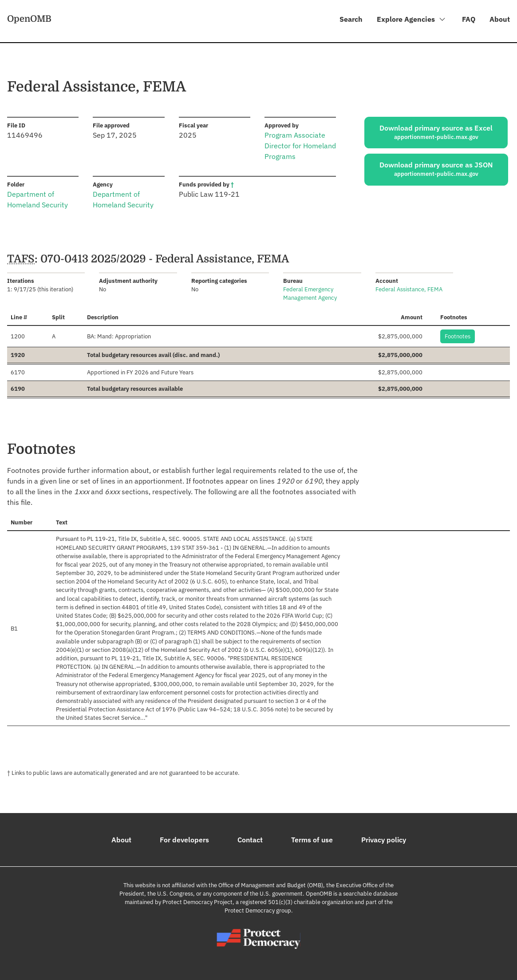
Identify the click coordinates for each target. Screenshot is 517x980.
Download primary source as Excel (436, 132)
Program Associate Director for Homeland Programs (300, 146)
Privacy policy (384, 840)
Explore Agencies (411, 20)
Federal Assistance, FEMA (409, 290)
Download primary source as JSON (436, 170)
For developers (184, 840)
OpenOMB (29, 19)
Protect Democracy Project (197, 902)
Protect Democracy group (258, 911)
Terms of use (312, 840)
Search (351, 19)
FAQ (469, 19)
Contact (250, 840)
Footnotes (458, 336)
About (500, 19)
